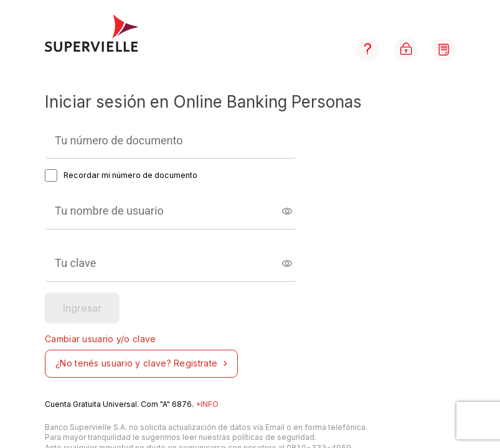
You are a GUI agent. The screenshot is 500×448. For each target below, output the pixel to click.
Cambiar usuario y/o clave (101, 339)
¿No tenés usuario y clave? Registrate (143, 363)
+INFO (207, 404)
